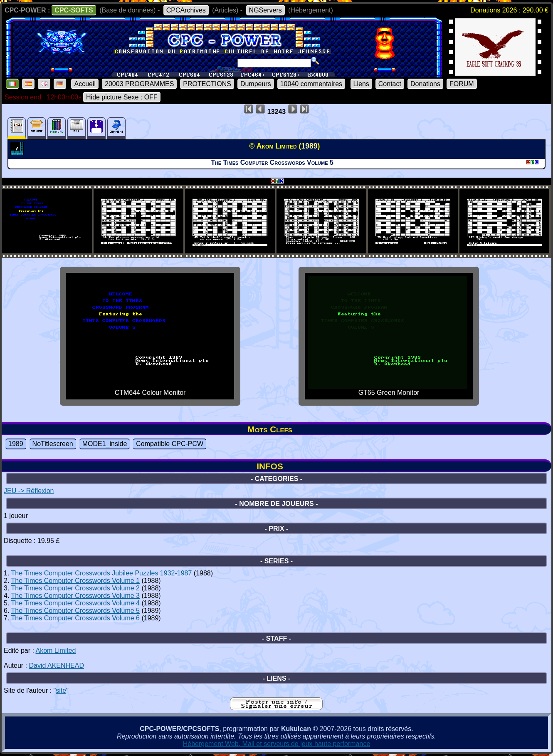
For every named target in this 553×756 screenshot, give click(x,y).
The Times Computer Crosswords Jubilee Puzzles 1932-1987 (102, 573)
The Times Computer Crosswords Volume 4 (75, 603)
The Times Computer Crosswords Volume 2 (75, 588)
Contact (390, 84)
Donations (425, 84)
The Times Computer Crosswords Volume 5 (75, 611)
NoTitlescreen (53, 444)
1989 (16, 444)
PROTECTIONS (207, 84)
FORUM (462, 84)
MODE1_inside (105, 444)
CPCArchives (186, 10)
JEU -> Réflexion (29, 491)
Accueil (85, 84)
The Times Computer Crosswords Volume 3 (75, 596)
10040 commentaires (311, 84)
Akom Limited (56, 651)
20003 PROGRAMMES (139, 84)
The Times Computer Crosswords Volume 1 (75, 581)
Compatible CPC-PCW (170, 444)
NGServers (265, 10)
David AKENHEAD (56, 666)
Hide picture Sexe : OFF (122, 97)
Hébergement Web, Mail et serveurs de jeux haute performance (277, 744)
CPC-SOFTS (74, 10)
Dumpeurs (256, 84)
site (61, 690)
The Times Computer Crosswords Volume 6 (75, 618)
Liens (361, 84)
